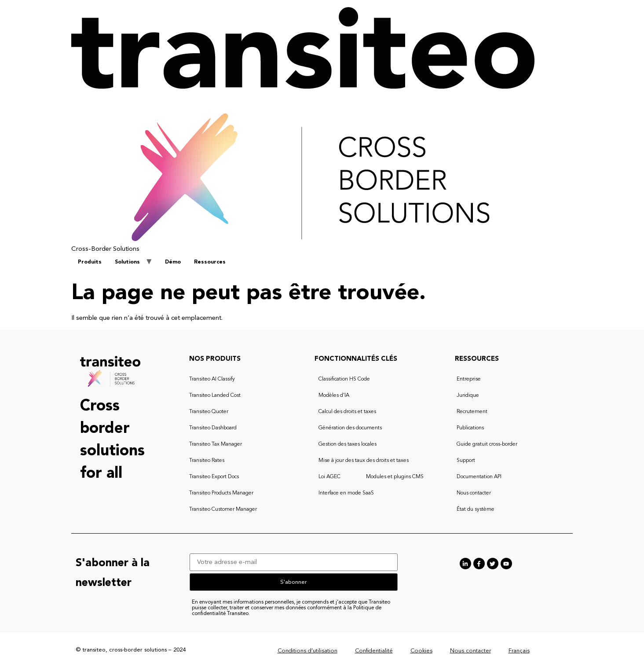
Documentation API (479, 477)
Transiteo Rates (207, 461)
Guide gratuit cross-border (487, 444)
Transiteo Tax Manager (216, 444)
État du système (476, 509)
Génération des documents (350, 428)
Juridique (468, 395)
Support (466, 461)
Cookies (421, 651)
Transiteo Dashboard (213, 428)
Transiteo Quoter (209, 412)
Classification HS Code (344, 379)
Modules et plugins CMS (395, 477)
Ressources (210, 262)
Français (519, 651)
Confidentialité (374, 651)
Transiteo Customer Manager (223, 509)
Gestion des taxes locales (348, 444)
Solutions (127, 262)
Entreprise (469, 379)
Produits (90, 262)
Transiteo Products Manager (221, 493)
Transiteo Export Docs (214, 477)
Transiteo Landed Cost (215, 395)
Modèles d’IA (334, 395)
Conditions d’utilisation (307, 651)
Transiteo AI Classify (212, 379)
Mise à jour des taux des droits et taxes (364, 461)
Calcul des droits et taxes (347, 412)
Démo (173, 262)
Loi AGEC (329, 477)
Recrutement (472, 412)
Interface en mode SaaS (346, 493)
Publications (470, 428)
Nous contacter (474, 493)
